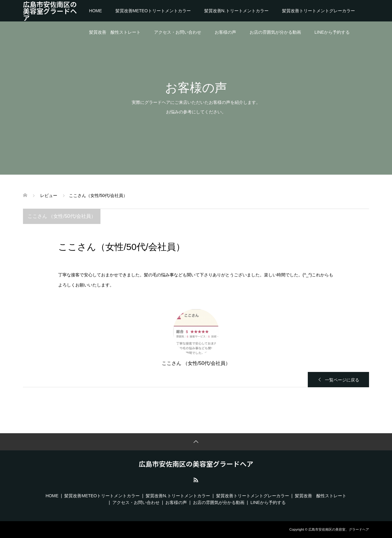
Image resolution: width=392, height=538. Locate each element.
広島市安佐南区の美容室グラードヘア (50, 11)
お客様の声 (225, 32)
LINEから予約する (332, 32)
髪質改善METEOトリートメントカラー (153, 11)
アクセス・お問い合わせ (178, 32)
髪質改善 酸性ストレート (115, 32)
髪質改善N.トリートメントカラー (236, 11)
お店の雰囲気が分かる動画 (275, 32)
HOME (96, 11)
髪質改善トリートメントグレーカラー (318, 11)
